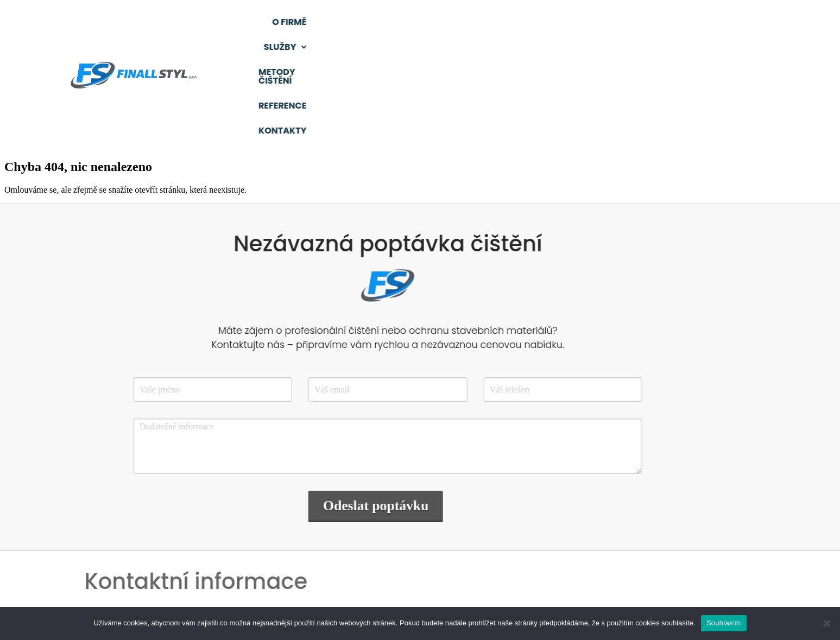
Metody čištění (588, 22)
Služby (493, 22)
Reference (686, 22)
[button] (493, 22)
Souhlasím (724, 623)
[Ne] (826, 623)
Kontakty (686, 47)
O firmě (416, 22)
